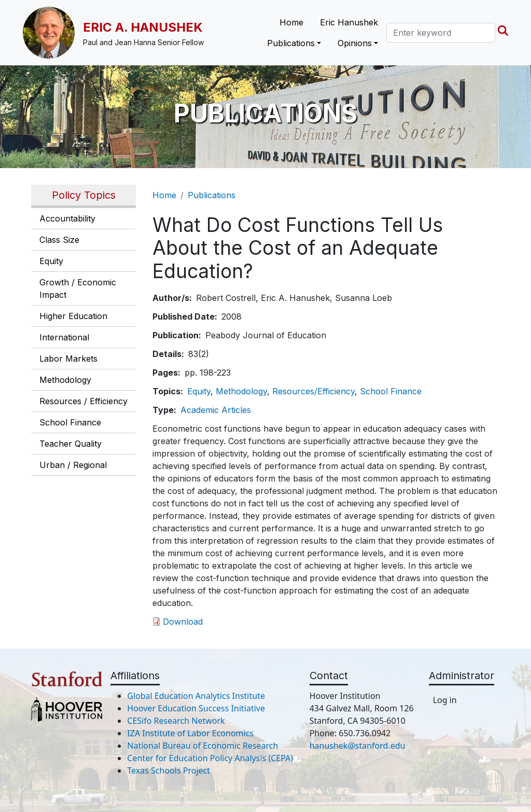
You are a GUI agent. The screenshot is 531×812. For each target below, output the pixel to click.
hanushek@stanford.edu (358, 746)
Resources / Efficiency (83, 401)
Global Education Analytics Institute (196, 696)
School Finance (70, 422)
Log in (445, 700)
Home (291, 22)
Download (183, 622)
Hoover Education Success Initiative (196, 708)
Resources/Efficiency (313, 391)
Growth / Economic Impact (78, 288)
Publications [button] (291, 43)
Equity (51, 261)
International (64, 337)
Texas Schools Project (169, 770)
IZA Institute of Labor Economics (190, 733)
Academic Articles (216, 410)
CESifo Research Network (176, 721)
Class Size (59, 240)
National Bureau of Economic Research (202, 746)
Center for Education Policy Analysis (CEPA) (210, 758)
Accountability (67, 218)
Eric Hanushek (349, 22)
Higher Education (73, 316)
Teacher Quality (71, 444)
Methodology (65, 380)
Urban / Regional (73, 465)
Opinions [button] (355, 43)
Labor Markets (68, 359)
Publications (212, 195)
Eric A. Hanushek (143, 27)
